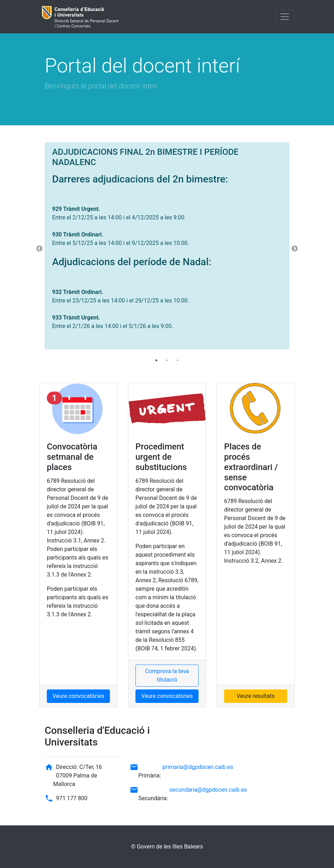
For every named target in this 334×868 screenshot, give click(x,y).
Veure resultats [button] (255, 696)
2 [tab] (167, 360)
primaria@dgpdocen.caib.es (198, 767)
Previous (39, 249)
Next (295, 249)
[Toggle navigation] (285, 17)
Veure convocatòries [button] (78, 696)
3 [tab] (178, 360)
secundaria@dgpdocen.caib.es (208, 790)
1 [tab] (156, 360)
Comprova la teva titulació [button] (167, 675)
